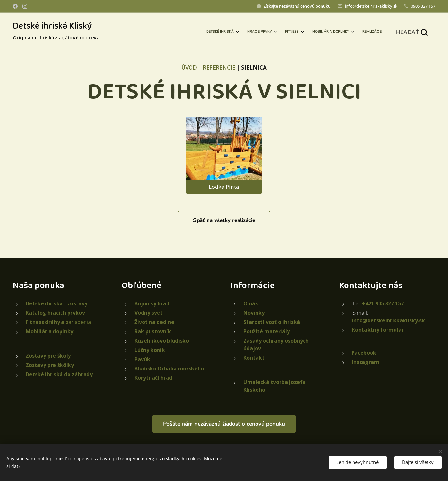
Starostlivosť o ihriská (272, 322)
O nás (251, 303)
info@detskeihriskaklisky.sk (371, 6)
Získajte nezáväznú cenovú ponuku (297, 6)
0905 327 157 (423, 6)
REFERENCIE (219, 67)
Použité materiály (267, 331)
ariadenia (58, 322)
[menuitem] (331, 32)
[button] (412, 32)
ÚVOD (189, 67)
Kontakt (254, 358)
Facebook (364, 353)
